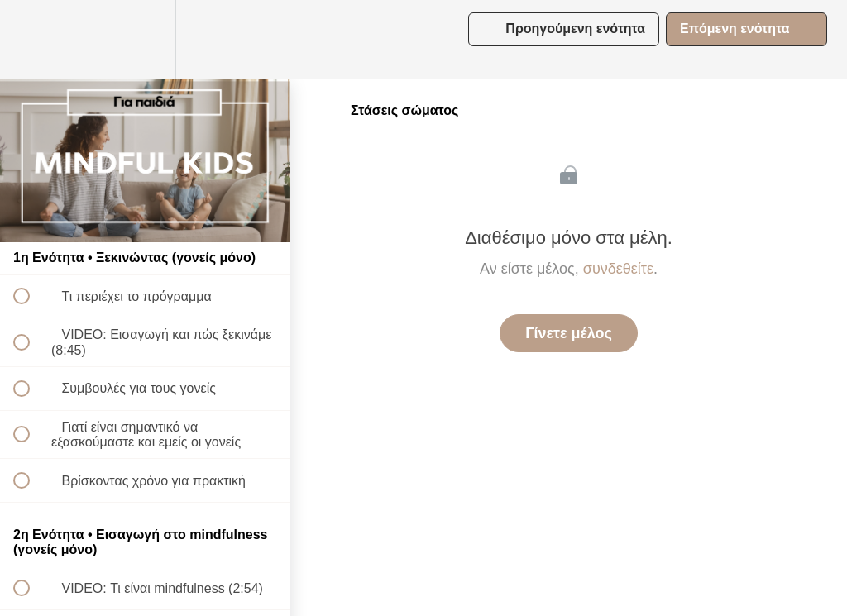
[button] (31, 39)
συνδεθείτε (618, 269)
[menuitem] (145, 39)
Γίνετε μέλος (569, 333)
